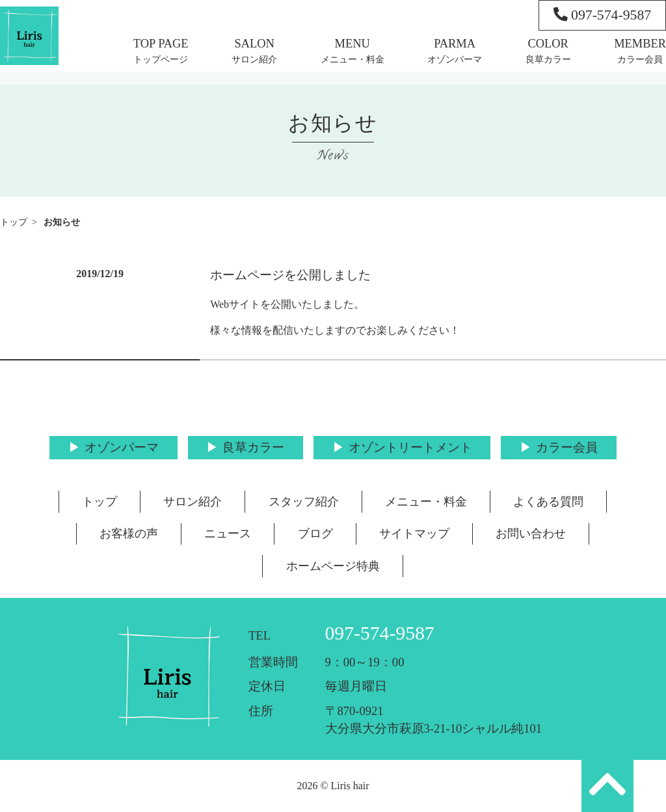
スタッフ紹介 (304, 502)
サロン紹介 (254, 59)
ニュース (228, 534)
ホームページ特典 (333, 566)
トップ (14, 222)
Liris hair (350, 786)
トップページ (161, 59)
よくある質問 (548, 502)
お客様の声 (129, 534)
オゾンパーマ (455, 59)
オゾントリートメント (410, 447)
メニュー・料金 (353, 59)
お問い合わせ (531, 534)
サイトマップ (414, 534)
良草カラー (548, 59)
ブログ (315, 534)
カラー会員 (640, 59)
